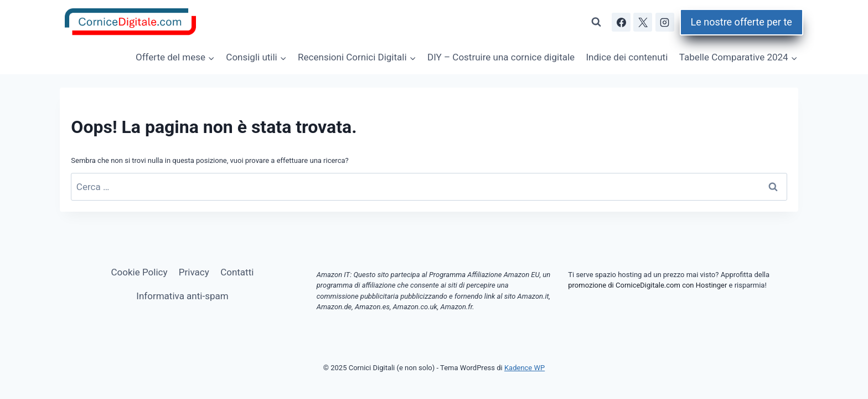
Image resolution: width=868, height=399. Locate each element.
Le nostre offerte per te (742, 22)
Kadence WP (525, 368)
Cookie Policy (139, 272)
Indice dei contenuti (627, 57)
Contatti (237, 272)
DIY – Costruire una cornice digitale (501, 57)
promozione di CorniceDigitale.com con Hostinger (647, 285)
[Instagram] (665, 22)
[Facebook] (621, 22)
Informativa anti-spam (182, 296)
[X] (643, 22)
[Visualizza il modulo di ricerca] (596, 22)
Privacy (194, 272)
